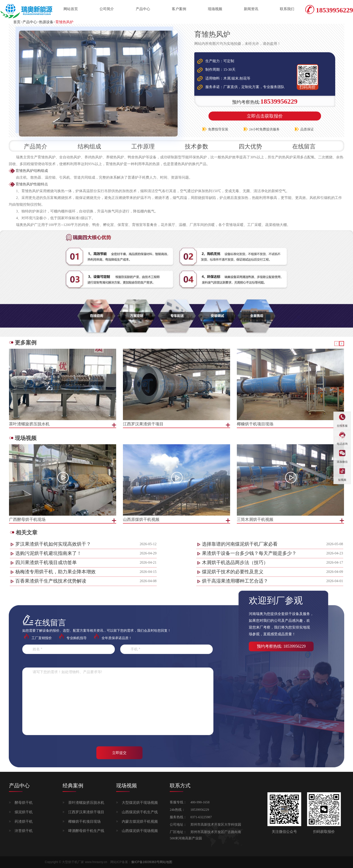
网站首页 (71, 9)
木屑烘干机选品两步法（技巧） (235, 563)
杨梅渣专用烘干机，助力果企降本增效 (55, 572)
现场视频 (215, 9)
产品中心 (143, 9)
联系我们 (287, 9)
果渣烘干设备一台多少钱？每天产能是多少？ (249, 553)
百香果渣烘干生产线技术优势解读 (51, 581)
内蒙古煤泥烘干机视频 (140, 821)
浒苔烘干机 (24, 831)
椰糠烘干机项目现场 (84, 821)
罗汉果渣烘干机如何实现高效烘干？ (53, 544)
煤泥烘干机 (24, 812)
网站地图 (166, 862)
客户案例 (179, 9)
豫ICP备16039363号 (145, 862)
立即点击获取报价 (265, 116)
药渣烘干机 (24, 821)
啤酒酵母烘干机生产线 (86, 831)
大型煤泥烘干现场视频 (140, 803)
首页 (17, 22)
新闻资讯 (251, 9)
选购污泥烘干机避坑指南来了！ (48, 553)
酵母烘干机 (24, 803)
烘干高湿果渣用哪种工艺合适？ (235, 581)
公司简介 (107, 9)
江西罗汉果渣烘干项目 (86, 812)
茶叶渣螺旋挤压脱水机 (86, 803)
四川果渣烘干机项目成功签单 (46, 563)
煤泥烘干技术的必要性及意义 (233, 572)
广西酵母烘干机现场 (27, 519)
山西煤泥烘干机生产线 (140, 812)
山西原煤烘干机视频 (141, 519)
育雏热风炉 (64, 22)
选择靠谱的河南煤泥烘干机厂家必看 (240, 544)
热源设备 (46, 22)
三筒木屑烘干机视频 (255, 519)
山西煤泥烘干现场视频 (140, 831)
